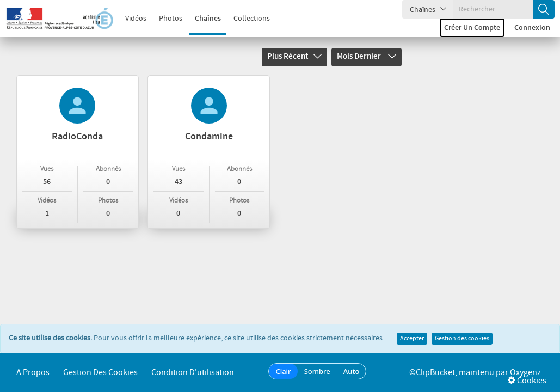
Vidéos (136, 19)
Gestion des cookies (462, 339)
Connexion (532, 28)
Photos (171, 19)
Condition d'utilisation (193, 373)
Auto (352, 371)
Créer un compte (472, 28)
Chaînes (208, 19)
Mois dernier (367, 57)
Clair (283, 371)
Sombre (317, 371)
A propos (33, 373)
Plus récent (294, 57)
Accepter (412, 339)
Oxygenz (525, 373)
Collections (252, 19)
